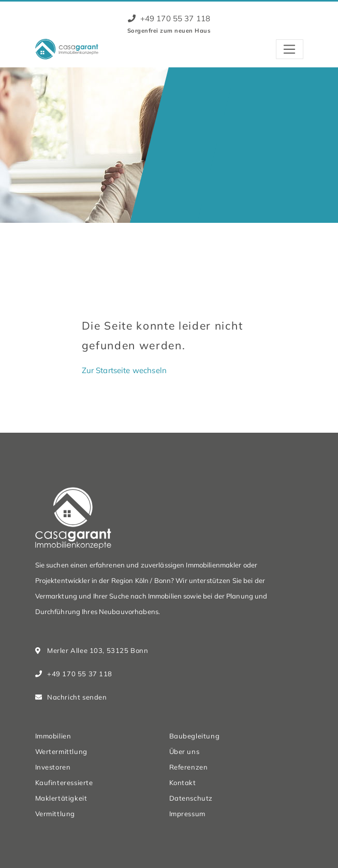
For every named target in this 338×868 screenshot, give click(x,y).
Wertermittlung (61, 751)
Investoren (53, 767)
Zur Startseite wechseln (124, 370)
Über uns (185, 751)
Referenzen (189, 767)
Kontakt (183, 782)
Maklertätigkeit (61, 798)
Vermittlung (55, 814)
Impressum (187, 814)
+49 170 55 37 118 (169, 18)
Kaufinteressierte (64, 782)
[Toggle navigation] (290, 49)
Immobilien (53, 736)
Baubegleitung (195, 736)
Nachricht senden (77, 697)
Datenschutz (191, 798)
